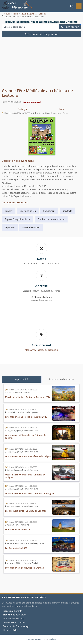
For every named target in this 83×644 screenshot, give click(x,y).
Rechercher (70, 27)
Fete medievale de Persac (18, 529)
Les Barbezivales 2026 (16, 548)
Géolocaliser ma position (41, 34)
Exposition (10, 227)
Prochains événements (61, 379)
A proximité (22, 379)
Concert (9, 211)
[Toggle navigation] (79, 6)
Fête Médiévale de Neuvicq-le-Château (25, 568)
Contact (30, 639)
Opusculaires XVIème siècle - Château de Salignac (26, 437)
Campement (49, 211)
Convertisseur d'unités (14, 622)
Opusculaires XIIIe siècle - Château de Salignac (28, 456)
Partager (22, 109)
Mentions (38, 639)
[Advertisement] (41, 65)
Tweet (62, 109)
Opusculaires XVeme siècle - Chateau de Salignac (25, 476)
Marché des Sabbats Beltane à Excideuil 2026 (28, 397)
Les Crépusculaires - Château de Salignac (26, 511)
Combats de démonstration (51, 219)
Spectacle (67, 211)
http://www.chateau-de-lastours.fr (42, 350)
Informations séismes (14, 619)
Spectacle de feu (28, 211)
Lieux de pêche (10, 630)
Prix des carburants (13, 611)
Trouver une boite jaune (15, 615)
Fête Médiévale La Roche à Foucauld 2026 (26, 417)
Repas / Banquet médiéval (18, 219)
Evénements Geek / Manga (16, 626)
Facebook (52, 639)
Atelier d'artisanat (31, 227)
